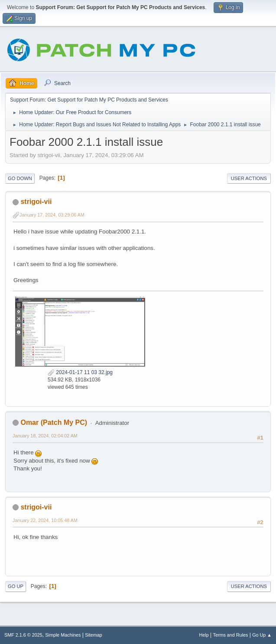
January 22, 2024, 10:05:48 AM (45, 520)
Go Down (20, 178)
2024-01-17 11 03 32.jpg (80, 372)
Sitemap (94, 635)
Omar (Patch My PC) (54, 422)
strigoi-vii (36, 202)
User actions (249, 178)
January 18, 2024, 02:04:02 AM (45, 436)
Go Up (16, 586)
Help (204, 635)
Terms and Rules (231, 635)
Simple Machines (63, 635)
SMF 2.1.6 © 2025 (23, 635)
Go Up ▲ (262, 635)
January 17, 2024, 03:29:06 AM (52, 215)
